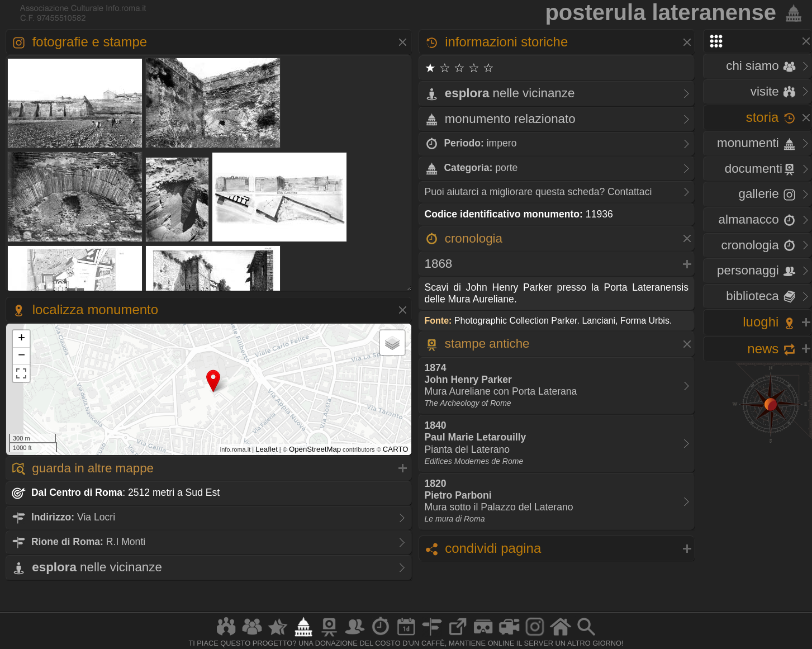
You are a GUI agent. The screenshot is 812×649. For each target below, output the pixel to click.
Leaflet (267, 449)
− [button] (22, 356)
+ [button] (22, 339)
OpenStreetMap (315, 449)
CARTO (396, 449)
